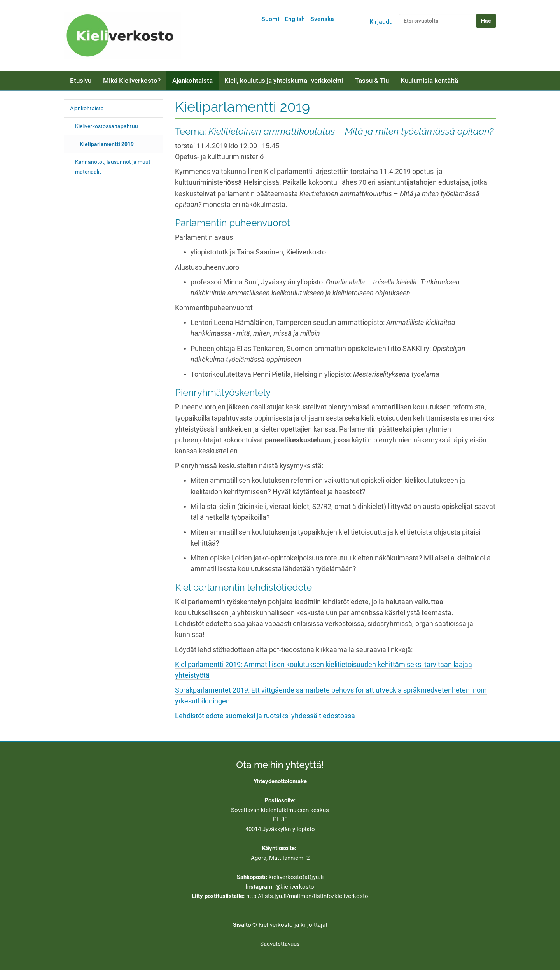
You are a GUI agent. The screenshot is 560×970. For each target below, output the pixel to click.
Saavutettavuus (280, 944)
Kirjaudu (381, 22)
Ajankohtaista (192, 81)
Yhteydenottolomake (280, 781)
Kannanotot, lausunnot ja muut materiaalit (113, 167)
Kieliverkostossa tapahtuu (107, 126)
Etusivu (81, 81)
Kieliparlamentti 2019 (107, 144)
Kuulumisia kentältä (429, 81)
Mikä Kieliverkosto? (132, 81)
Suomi (270, 19)
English (295, 19)
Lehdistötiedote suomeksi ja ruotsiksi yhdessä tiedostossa (265, 716)
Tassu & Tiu (372, 81)
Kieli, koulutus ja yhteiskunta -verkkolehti (284, 81)
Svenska (322, 19)
